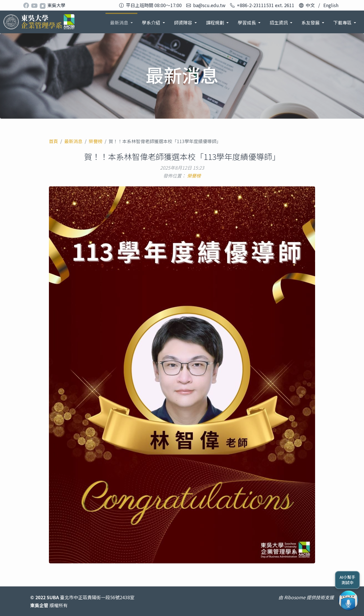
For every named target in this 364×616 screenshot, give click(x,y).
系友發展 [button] (311, 22)
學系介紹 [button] (152, 22)
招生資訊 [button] (279, 22)
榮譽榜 (96, 141)
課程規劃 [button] (216, 22)
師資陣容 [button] (184, 22)
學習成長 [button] (247, 22)
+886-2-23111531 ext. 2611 (266, 5)
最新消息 (73, 141)
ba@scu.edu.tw (209, 5)
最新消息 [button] (120, 22)
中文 (310, 5)
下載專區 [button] (343, 22)
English (331, 5)
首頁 (53, 141)
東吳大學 (56, 5)
